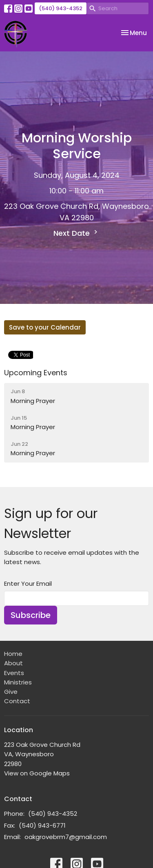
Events (14, 673)
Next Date (76, 233)
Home (13, 654)
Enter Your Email (28, 583)
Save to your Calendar (45, 327)
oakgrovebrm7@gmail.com (66, 837)
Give (11, 692)
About (13, 663)
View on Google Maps (37, 773)
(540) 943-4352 (61, 8)
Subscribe (31, 615)
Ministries (18, 682)
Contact (17, 701)
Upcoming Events (36, 373)
